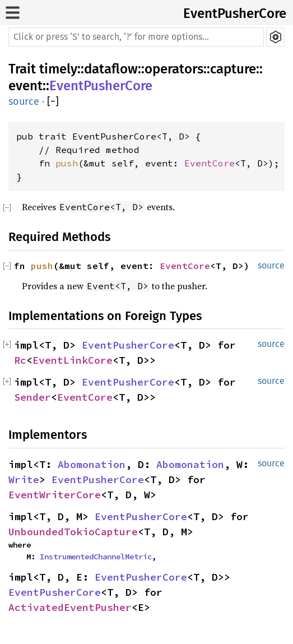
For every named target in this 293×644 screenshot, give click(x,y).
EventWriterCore (55, 495)
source (24, 101)
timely (58, 69)
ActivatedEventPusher (70, 607)
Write (24, 479)
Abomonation (92, 464)
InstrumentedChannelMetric (96, 557)
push (67, 163)
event (25, 86)
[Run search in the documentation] (136, 37)
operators (174, 69)
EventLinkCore (73, 360)
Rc (20, 360)
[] (53, 102)
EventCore (210, 163)
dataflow (111, 69)
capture (233, 69)
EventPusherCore (235, 13)
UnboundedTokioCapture (73, 532)
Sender (32, 397)
